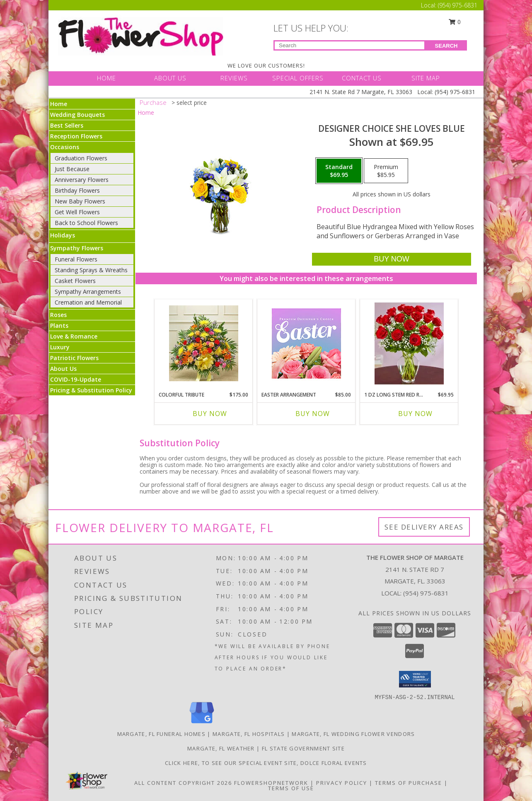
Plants (59, 325)
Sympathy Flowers (77, 248)
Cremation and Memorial (88, 302)
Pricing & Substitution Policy (91, 390)
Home (59, 104)
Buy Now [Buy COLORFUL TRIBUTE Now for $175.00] (210, 414)
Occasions (65, 147)
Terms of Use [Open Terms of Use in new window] (291, 788)
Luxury (60, 347)
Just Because (72, 169)
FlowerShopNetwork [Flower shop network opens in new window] (271, 783)
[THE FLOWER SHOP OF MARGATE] (141, 34)
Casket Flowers (75, 281)
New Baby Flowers (80, 201)
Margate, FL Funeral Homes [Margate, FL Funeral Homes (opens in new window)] (162, 734)
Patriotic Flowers (74, 358)
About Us (63, 369)
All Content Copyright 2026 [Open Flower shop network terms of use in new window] (183, 783)
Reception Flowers (76, 136)
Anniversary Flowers (82, 180)
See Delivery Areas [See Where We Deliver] (424, 527)
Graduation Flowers (81, 158)
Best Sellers (67, 125)
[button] (415, 679)
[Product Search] (349, 45)
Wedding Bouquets (77, 115)
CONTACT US (362, 78)
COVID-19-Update (76, 379)
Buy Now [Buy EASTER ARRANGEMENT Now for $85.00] (313, 414)
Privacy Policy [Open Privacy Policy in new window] (342, 783)
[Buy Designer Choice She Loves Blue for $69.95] (391, 259)
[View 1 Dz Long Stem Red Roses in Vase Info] (409, 344)
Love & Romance (74, 336)
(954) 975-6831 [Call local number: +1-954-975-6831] (426, 593)
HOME (106, 78)
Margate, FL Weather (221, 748)
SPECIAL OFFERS (298, 78)
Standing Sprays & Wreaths (91, 270)
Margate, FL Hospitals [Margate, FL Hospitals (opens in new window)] (249, 734)
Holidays (63, 235)
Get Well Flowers (77, 212)
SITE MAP (426, 78)
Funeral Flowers (76, 259)
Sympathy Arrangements (88, 292)
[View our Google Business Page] (202, 724)
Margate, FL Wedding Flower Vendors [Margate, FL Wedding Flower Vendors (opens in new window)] (353, 734)
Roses (58, 315)
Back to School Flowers (86, 223)
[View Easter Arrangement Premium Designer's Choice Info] (306, 343)
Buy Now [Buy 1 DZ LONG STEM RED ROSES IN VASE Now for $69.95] (415, 414)
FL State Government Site (303, 748)
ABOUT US (170, 78)
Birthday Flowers (77, 190)
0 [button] (455, 22)
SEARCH (446, 46)
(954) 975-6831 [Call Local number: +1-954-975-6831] (458, 5)
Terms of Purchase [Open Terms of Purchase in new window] (409, 783)
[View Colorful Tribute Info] (204, 343)
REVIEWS (234, 78)
